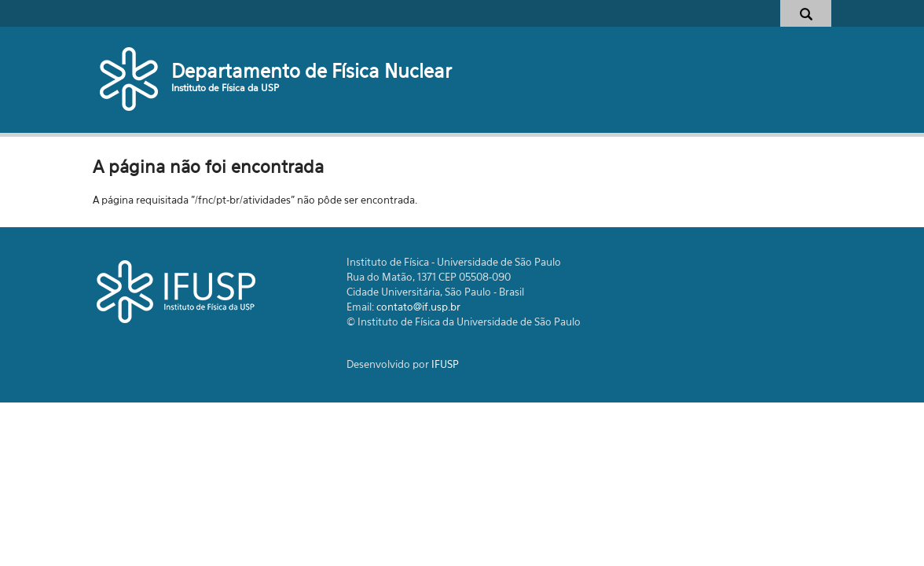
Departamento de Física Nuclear (312, 71)
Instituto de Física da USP (225, 88)
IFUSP (445, 364)
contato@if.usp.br (418, 307)
